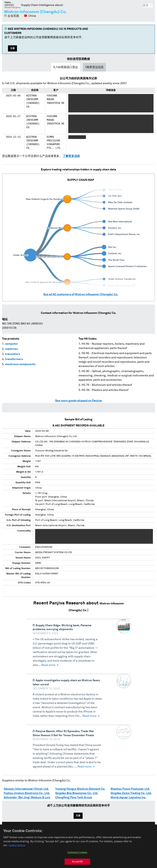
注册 (12, 48)
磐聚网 (13, 5)
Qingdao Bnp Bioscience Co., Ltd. (77, 793)
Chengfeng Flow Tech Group (74, 798)
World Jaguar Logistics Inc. (128, 798)
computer (12, 344)
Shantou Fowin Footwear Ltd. (130, 789)
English (65, 832)
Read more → (50, 665)
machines (11, 349)
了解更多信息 (71, 156)
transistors (13, 354)
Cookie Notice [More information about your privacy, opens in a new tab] (17, 863)
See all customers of (81, 294)
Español (81, 832)
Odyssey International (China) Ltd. (26, 789)
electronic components (20, 364)
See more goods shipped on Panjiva (78, 401)
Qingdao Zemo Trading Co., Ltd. (131, 793)
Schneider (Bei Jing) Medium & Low (27, 798)
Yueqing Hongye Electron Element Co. (80, 789)
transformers (14, 359)
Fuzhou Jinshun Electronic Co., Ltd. (27, 793)
